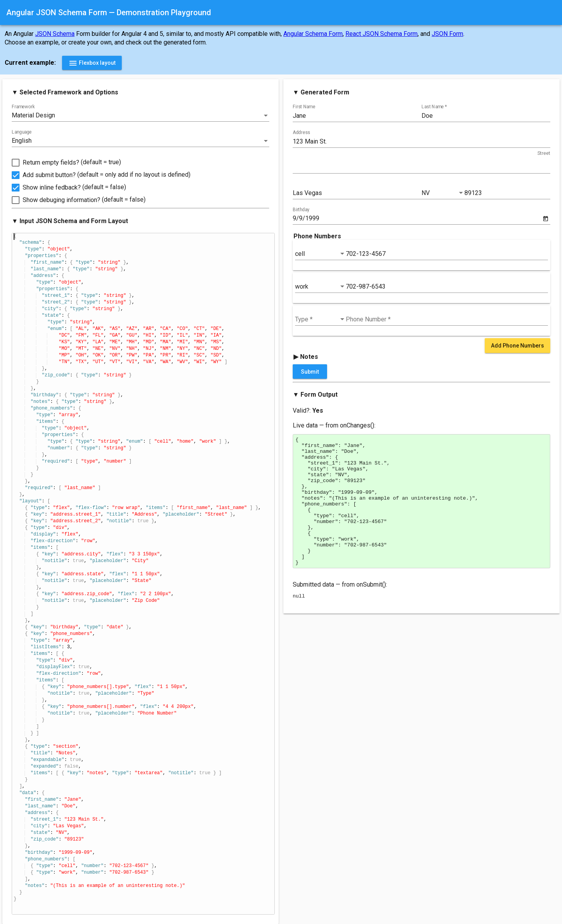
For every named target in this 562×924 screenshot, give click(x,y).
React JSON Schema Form (381, 34)
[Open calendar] (546, 219)
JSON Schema (55, 34)
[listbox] (140, 115)
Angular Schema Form (313, 34)
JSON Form (447, 34)
